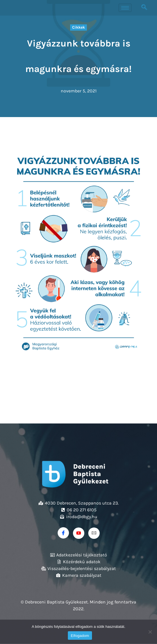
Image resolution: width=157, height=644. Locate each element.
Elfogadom (80, 636)
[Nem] (150, 632)
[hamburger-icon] (125, 8)
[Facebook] (63, 533)
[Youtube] (79, 533)
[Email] (94, 533)
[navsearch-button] (144, 8)
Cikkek (78, 27)
